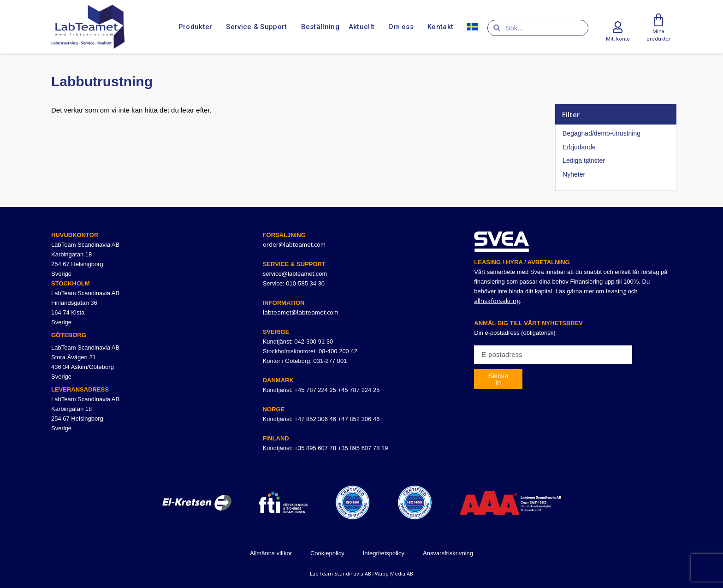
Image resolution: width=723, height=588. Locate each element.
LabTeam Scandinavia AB (341, 573)
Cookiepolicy (327, 553)
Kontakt (443, 27)
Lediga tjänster (584, 160)
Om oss (403, 27)
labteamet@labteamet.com (301, 312)
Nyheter (574, 174)
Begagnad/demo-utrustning (602, 133)
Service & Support (259, 27)
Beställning (320, 27)
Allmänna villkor (271, 553)
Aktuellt (364, 27)
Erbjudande (579, 147)
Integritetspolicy (384, 553)
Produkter (198, 27)
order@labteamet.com (294, 244)
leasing (616, 291)
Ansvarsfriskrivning (448, 553)
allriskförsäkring (497, 301)
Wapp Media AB (394, 573)
